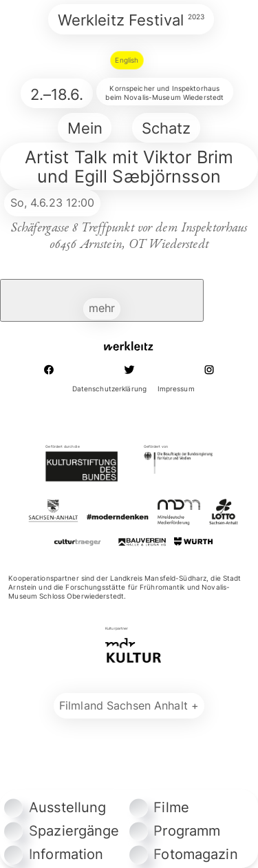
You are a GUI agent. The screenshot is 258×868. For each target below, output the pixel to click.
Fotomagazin (184, 854)
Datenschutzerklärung (109, 389)
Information (54, 854)
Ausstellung (55, 807)
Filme (160, 807)
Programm (175, 831)
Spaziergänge (62, 831)
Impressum (176, 389)
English (127, 60)
